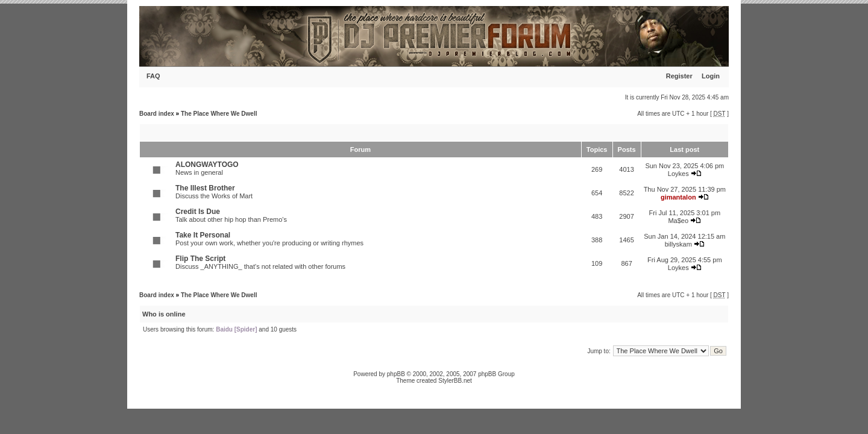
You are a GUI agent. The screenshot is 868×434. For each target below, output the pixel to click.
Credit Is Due (198, 212)
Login (711, 76)
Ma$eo (678, 221)
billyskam (678, 244)
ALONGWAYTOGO (207, 165)
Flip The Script (200, 259)
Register (679, 76)
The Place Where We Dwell (219, 114)
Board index (157, 114)
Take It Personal (203, 235)
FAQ (153, 76)
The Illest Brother (205, 188)
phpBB (396, 374)
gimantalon (678, 197)
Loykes (678, 174)
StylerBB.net (455, 381)
